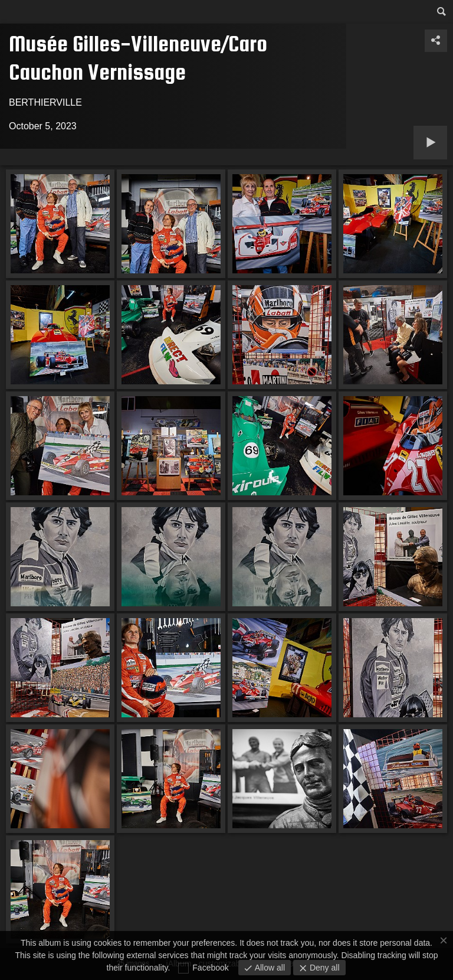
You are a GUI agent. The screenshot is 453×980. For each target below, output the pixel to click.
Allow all (269, 968)
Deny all (323, 968)
